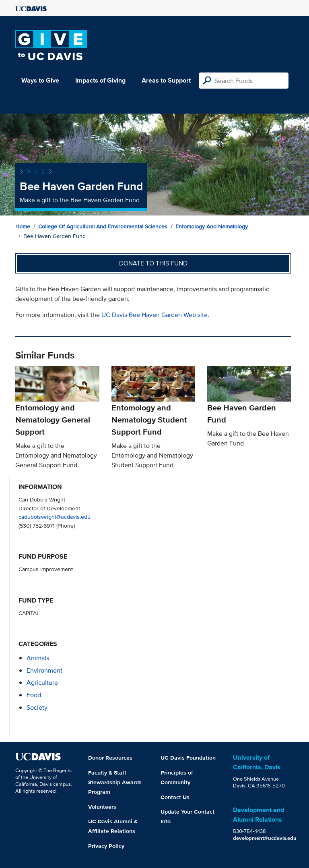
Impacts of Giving (100, 80)
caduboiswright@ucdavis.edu (55, 517)
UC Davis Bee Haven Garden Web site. (155, 315)
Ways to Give (40, 80)
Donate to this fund (153, 263)
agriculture (42, 683)
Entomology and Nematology (212, 226)
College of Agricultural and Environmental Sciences (103, 226)
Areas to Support (166, 80)
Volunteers (102, 807)
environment (44, 670)
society (37, 707)
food (34, 695)
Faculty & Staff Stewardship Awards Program (115, 782)
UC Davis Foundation (188, 758)
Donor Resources (110, 758)
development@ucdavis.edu (265, 838)
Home (23, 226)
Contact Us (175, 797)
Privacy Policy (106, 846)
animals (38, 658)
